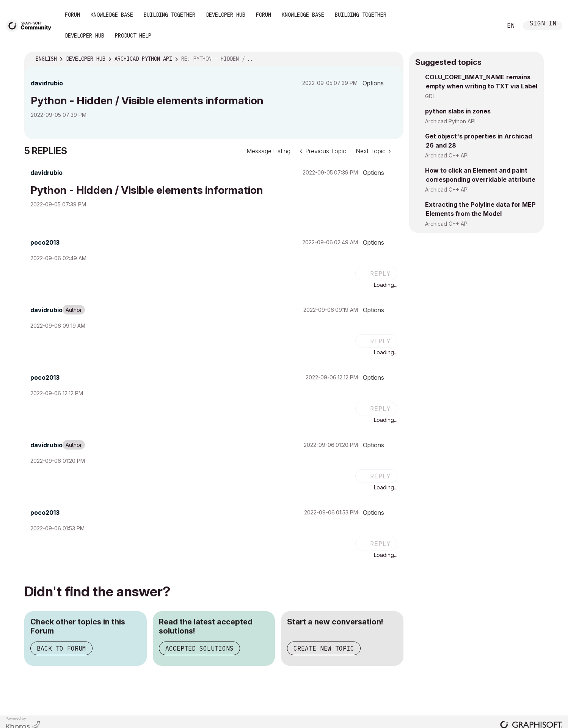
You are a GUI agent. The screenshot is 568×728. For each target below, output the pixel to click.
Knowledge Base (112, 15)
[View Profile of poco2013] (45, 242)
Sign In (543, 24)
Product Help (133, 36)
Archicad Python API (450, 121)
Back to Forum (61, 648)
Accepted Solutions (199, 648)
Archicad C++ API (447, 155)
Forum (72, 15)
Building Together (169, 15)
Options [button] (373, 83)
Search (488, 26)
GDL (430, 96)
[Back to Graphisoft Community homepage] (31, 25)
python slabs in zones (458, 111)
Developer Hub (226, 15)
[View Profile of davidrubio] (47, 83)
